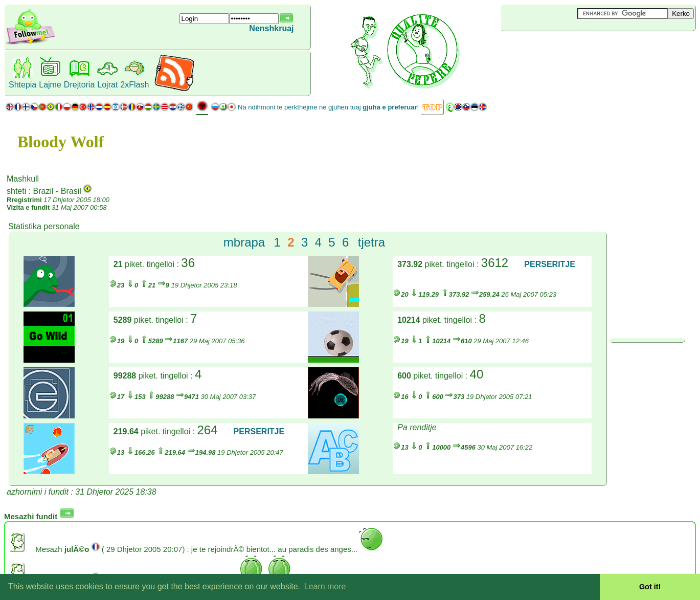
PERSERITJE (550, 264)
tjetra (371, 242)
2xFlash (134, 85)
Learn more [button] (325, 586)
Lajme (50, 85)
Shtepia (22, 85)
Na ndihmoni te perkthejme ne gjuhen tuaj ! (328, 107)
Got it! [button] (650, 587)
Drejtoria (79, 85)
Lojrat (107, 85)
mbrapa (244, 242)
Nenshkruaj (271, 28)
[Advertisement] (562, 48)
